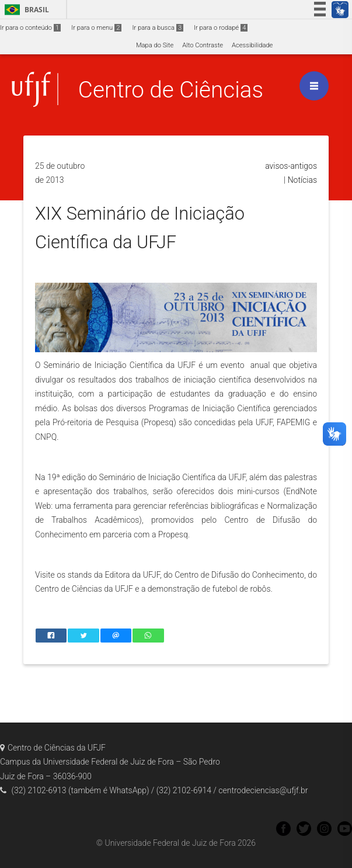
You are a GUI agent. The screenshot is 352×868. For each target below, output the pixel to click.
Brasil (25, 10)
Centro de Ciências (171, 90)
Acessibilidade (252, 45)
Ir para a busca (158, 28)
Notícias (302, 180)
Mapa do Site (155, 45)
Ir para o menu (96, 28)
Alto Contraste (203, 45)
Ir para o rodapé (221, 28)
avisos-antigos (291, 166)
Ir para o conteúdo (30, 28)
